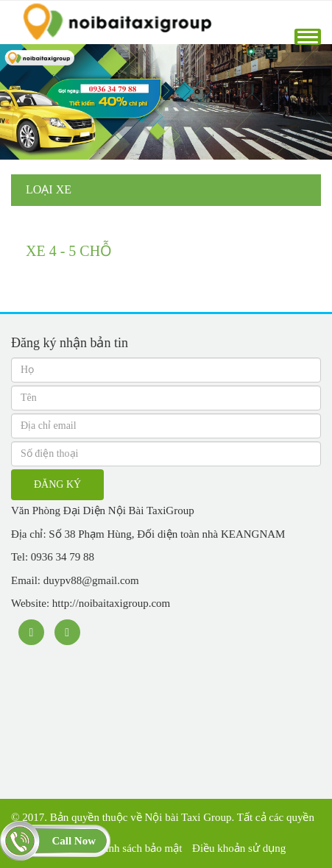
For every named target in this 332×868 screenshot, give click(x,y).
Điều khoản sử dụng (239, 848)
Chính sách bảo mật (137, 848)
